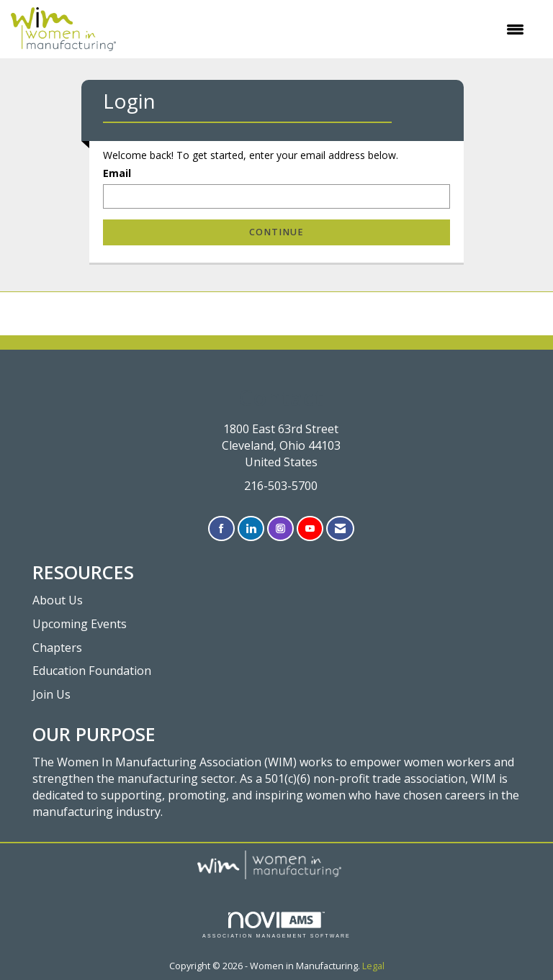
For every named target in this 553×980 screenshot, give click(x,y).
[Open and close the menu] (327, 30)
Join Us (51, 694)
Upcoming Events (80, 624)
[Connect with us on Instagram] (280, 528)
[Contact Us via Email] (340, 528)
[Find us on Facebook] (221, 528)
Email (117, 173)
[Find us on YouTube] (310, 528)
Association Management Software (276, 925)
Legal (373, 966)
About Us (58, 600)
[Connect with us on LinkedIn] (251, 528)
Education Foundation (92, 671)
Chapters (57, 648)
